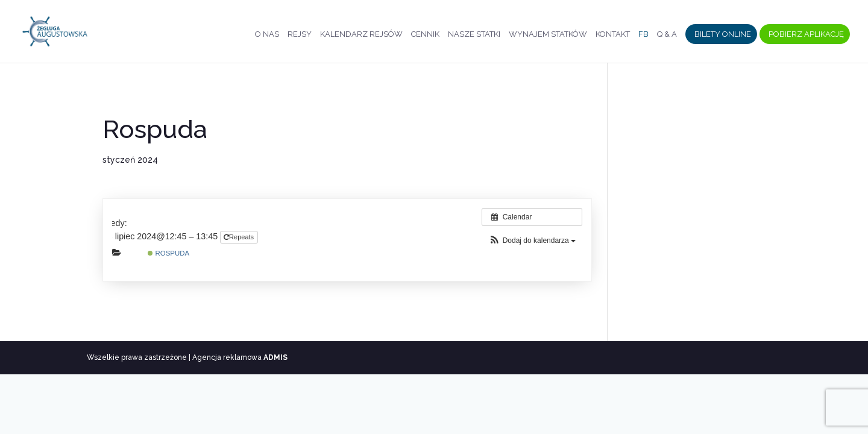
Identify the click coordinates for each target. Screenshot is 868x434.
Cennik (425, 34)
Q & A (667, 34)
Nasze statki (474, 34)
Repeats (240, 237)
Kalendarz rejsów (361, 34)
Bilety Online (723, 34)
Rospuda (168, 253)
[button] (532, 241)
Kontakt (613, 34)
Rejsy (300, 34)
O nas (267, 34)
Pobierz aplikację (806, 34)
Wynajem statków (548, 34)
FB (643, 34)
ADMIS (275, 357)
